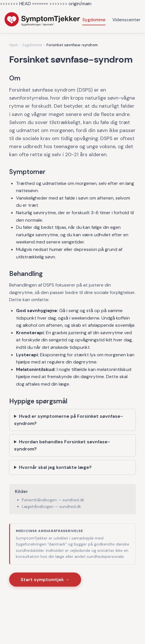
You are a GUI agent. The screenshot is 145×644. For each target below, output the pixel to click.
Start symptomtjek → (45, 580)
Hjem (14, 45)
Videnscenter (126, 20)
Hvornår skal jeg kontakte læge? (55, 467)
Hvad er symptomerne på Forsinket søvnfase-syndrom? (68, 420)
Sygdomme (94, 20)
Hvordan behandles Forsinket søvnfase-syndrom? (62, 445)
